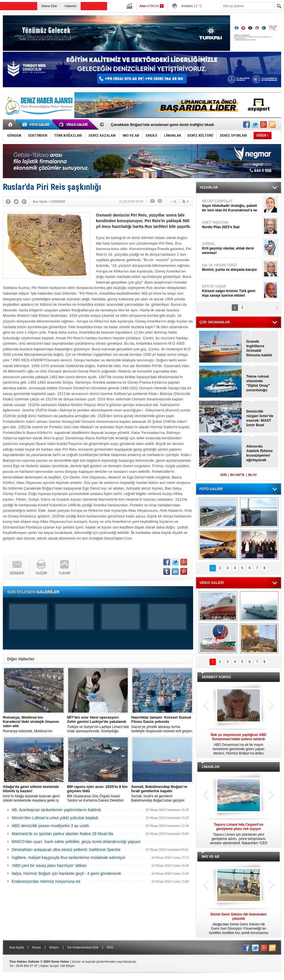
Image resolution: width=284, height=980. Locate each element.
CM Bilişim (67, 966)
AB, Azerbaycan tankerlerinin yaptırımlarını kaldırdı (56, 810)
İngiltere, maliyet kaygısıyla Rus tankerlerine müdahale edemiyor (69, 858)
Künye (36, 947)
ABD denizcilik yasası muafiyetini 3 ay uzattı (50, 826)
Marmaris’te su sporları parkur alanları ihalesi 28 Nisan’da (62, 834)
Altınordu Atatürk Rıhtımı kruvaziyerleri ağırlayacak (259, 453)
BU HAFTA (237, 475)
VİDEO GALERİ (212, 583)
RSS (110, 947)
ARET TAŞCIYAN (232, 225)
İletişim (54, 947)
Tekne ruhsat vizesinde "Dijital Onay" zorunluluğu (258, 383)
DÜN (224, 475)
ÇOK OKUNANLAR (215, 322)
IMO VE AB (210, 857)
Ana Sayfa (17, 947)
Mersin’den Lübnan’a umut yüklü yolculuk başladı (55, 818)
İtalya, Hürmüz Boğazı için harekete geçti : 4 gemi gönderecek (66, 873)
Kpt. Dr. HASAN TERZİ (232, 268)
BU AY (252, 475)
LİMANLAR (211, 767)
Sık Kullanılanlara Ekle (83, 947)
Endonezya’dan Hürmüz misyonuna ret (46, 881)
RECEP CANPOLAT (232, 206)
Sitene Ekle (49, 6)
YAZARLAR (209, 188)
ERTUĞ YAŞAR (232, 291)
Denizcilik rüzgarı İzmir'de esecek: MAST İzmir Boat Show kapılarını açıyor (260, 418)
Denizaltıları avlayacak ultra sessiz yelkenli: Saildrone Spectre (66, 850)
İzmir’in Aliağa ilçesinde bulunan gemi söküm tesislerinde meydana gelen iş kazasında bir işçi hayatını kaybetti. (34, 794)
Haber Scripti (49, 966)
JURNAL (232, 248)
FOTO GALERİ (211, 489)
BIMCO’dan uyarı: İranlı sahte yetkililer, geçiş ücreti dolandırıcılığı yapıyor (76, 842)
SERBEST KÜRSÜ (216, 677)
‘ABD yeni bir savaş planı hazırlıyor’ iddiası (49, 865)
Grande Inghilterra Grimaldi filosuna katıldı (259, 348)
